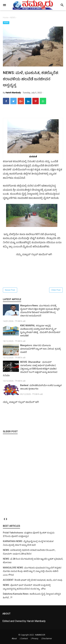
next (6, 519)
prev (4, 519)
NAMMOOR (40, 635)
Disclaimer (47, 639)
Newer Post (10, 290)
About (14, 639)
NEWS (6, 23)
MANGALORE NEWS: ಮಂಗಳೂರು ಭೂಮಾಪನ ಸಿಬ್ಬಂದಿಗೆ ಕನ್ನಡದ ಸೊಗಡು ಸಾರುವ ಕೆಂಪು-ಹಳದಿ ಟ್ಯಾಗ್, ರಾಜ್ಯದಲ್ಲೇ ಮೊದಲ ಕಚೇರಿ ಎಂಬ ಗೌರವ (32, 571)
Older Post (56, 290)
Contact (24, 639)
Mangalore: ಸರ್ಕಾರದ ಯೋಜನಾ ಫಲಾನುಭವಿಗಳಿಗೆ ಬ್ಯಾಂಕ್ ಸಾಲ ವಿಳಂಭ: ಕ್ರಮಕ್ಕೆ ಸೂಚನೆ (40, 349)
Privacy (35, 639)
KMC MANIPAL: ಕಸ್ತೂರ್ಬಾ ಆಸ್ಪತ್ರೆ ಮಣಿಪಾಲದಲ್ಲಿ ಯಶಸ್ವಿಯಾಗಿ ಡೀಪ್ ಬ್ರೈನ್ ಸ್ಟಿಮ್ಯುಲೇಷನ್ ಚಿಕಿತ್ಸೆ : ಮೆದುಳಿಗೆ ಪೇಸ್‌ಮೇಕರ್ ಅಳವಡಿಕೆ (40, 331)
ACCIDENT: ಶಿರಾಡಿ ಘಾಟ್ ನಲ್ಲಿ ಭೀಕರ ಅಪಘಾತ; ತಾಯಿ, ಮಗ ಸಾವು (33, 580)
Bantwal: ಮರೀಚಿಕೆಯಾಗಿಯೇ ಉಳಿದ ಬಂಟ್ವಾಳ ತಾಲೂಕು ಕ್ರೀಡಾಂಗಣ (41, 387)
